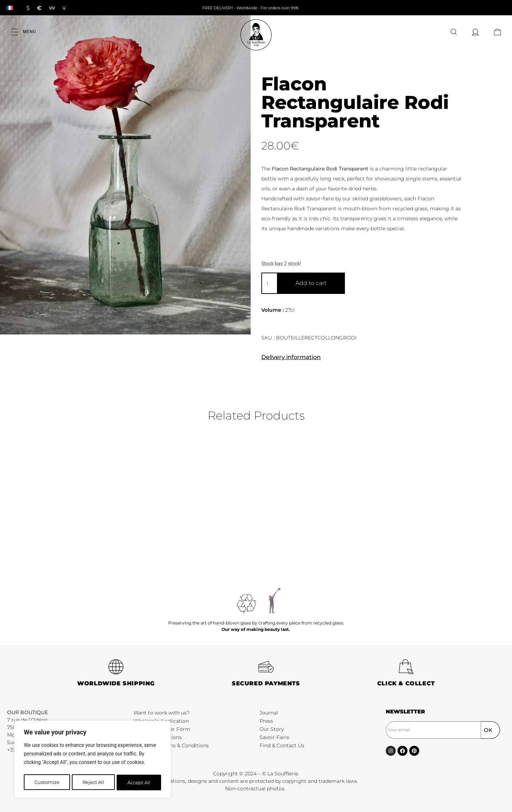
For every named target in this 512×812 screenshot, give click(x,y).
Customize (46, 782)
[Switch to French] (10, 8)
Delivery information (291, 357)
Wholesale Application (161, 721)
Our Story (272, 729)
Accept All (139, 782)
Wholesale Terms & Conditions (171, 745)
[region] (92, 760)
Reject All (93, 782)
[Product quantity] (269, 283)
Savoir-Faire (274, 737)
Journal (269, 713)
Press (266, 721)
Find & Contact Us (282, 745)
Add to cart (311, 283)
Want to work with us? (161, 713)
